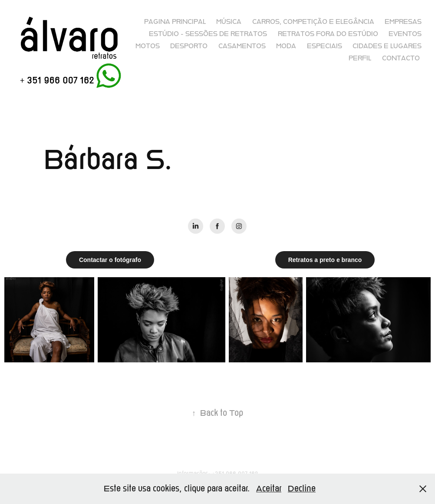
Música (229, 22)
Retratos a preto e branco (325, 260)
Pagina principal (175, 22)
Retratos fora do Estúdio (328, 34)
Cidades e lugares (387, 46)
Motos (148, 46)
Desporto (189, 46)
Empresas (403, 22)
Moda (286, 46)
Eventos (405, 34)
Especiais (325, 46)
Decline (302, 489)
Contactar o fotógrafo (110, 260)
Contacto (401, 58)
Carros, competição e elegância (313, 22)
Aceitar (269, 489)
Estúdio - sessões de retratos (208, 34)
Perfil (360, 58)
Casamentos (242, 46)
